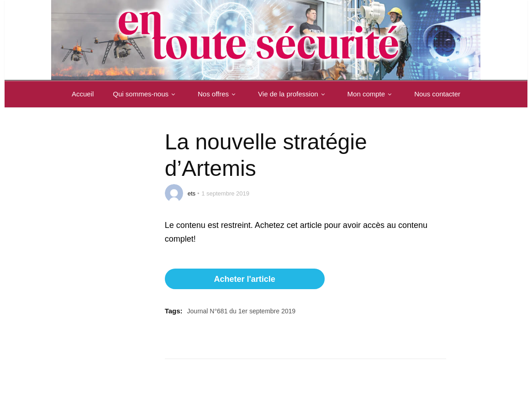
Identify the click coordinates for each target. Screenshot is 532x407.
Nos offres (218, 94)
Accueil (83, 94)
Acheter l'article (244, 279)
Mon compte (371, 94)
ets (192, 193)
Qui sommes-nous (146, 94)
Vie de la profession (293, 94)
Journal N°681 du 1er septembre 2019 (242, 311)
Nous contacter (437, 94)
